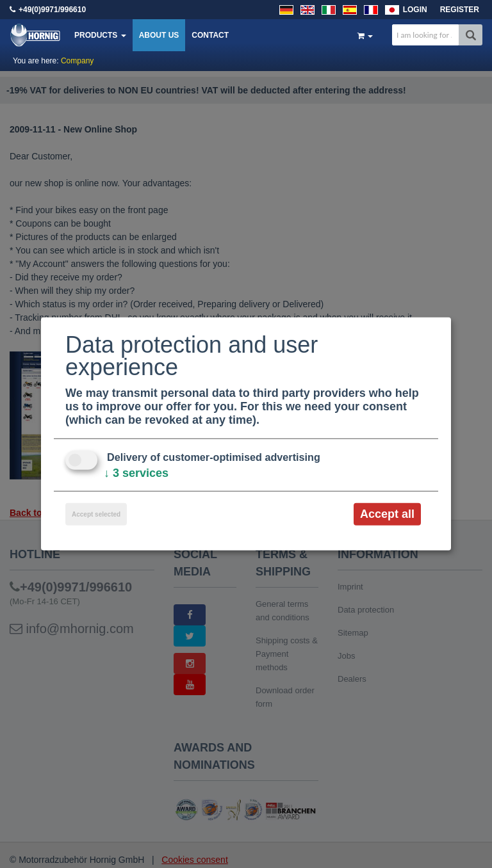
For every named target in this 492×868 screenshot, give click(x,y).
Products (100, 35)
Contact (210, 35)
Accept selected (96, 514)
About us (159, 35)
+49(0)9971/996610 (52, 10)
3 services (136, 473)
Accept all (387, 514)
